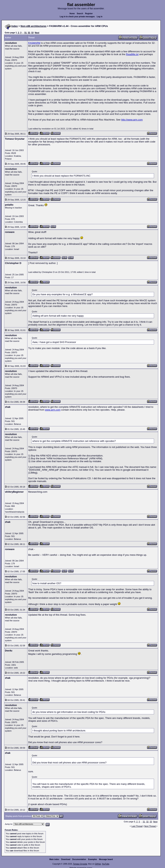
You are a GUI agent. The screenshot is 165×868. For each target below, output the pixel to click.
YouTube (105, 864)
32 (29, 33)
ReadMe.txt (132, 54)
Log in (100, 17)
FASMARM (34, 43)
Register (89, 14)
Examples (93, 859)
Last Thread (137, 826)
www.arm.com (53, 410)
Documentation (79, 859)
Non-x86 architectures (34, 26)
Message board (106, 859)
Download (66, 859)
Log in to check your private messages (77, 17)
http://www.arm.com (132, 120)
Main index (54, 859)
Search (80, 14)
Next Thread (150, 826)
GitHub (98, 864)
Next (37, 33)
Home (72, 14)
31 (25, 33)
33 (32, 33)
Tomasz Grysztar (80, 864)
